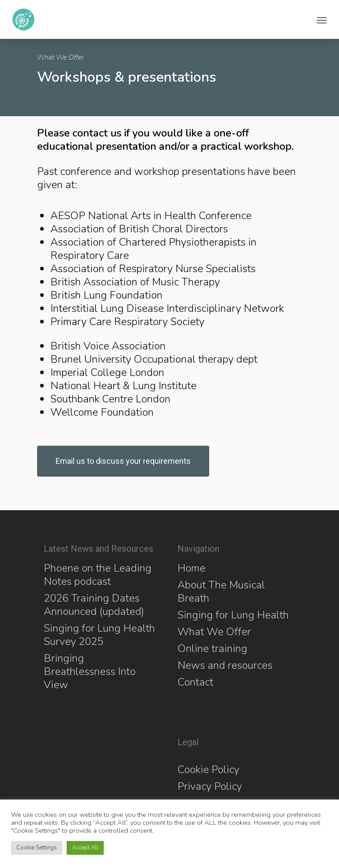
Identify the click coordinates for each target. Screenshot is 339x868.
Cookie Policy (208, 769)
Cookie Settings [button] (37, 848)
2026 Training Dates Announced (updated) (94, 605)
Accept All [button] (85, 848)
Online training (212, 648)
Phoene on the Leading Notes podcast (98, 575)
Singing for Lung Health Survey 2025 (99, 635)
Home (191, 568)
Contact (195, 682)
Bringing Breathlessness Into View (90, 671)
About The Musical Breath (221, 591)
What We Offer (214, 632)
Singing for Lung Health (233, 615)
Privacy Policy (210, 786)
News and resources (225, 665)
